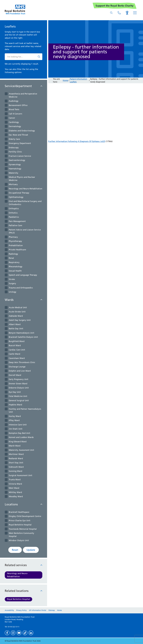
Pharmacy (13, 237)
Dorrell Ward (15, 375)
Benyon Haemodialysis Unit (22, 333)
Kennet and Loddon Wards (21, 437)
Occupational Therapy (19, 193)
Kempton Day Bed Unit (19, 433)
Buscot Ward (15, 345)
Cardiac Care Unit (17, 350)
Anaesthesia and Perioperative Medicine (23, 95)
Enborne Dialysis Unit (19, 388)
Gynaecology (15, 164)
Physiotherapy (15, 241)
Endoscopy (14, 148)
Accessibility (9, 610)
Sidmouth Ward (16, 467)
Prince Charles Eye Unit (20, 521)
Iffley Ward (14, 420)
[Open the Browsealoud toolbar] (127, 13)
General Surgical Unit (19, 400)
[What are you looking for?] (111, 13)
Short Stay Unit (16, 463)
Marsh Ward (15, 446)
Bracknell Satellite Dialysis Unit (23, 337)
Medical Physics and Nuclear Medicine (22, 179)
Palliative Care (15, 225)
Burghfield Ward (17, 341)
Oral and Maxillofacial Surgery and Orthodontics (25, 203)
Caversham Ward (17, 358)
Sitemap (52, 610)
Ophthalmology (16, 197)
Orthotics (13, 213)
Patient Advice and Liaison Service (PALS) (25, 231)
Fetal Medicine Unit (18, 396)
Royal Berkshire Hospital (20, 525)
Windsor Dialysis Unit (19, 540)
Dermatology (15, 126)
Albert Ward (15, 324)
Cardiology (14, 122)
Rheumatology (16, 267)
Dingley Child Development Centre (25, 516)
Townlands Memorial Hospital (23, 529)
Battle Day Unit (16, 329)
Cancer (12, 118)
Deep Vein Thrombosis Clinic (22, 362)
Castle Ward (14, 354)
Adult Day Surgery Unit (20, 320)
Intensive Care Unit (18, 425)
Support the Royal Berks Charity (115, 6)
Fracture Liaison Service (20, 156)
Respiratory (14, 262)
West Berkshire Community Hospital (21, 535)
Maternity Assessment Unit (21, 450)
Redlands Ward (16, 458)
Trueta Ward (15, 480)
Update (31, 550)
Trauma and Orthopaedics (21, 288)
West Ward (14, 488)
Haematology (15, 169)
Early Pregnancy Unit (19, 379)
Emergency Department (20, 143)
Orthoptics (14, 209)
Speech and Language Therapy (23, 275)
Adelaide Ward (16, 316)
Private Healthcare (17, 250)
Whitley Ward (15, 492)
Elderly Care (14, 139)
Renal (11, 258)
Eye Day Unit (15, 392)
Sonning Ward (15, 471)
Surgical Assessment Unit (21, 475)
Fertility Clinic (15, 152)
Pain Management (17, 221)
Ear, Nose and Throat (18, 135)
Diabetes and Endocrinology (22, 131)
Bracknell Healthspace (19, 512)
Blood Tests (14, 109)
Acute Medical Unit (18, 307)
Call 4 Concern (15, 114)
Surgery (12, 283)
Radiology (13, 254)
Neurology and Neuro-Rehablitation (25, 189)
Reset (15, 550)
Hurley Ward (15, 416)
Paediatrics (14, 217)
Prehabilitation (16, 245)
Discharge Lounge (17, 367)
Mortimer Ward (16, 454)
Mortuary (13, 184)
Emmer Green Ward (18, 384)
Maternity (13, 173)
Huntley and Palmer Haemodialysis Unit (25, 410)
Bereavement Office (18, 105)
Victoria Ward (15, 484)
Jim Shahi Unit (16, 429)
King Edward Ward (18, 442)
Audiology (14, 101)
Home (65, 80)
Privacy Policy (21, 610)
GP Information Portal (38, 610)
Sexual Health (15, 271)
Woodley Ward (16, 496)
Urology (13, 292)
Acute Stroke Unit (17, 312)
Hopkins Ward (15, 405)
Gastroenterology (17, 160)
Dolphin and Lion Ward (20, 371)
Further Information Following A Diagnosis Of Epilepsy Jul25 (77, 141)
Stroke (12, 279)
